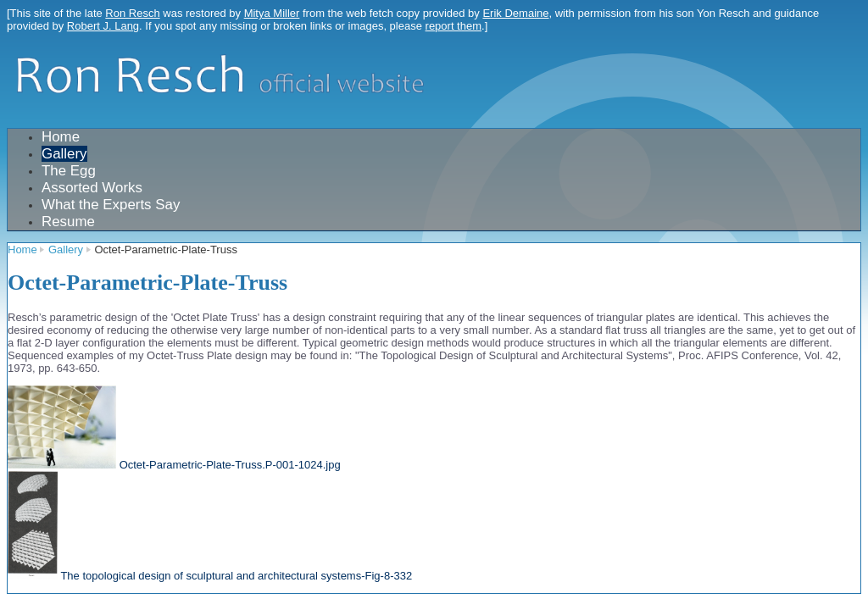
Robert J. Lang (103, 26)
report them (453, 26)
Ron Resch (132, 13)
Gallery (64, 154)
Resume (68, 222)
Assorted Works (92, 188)
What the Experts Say (111, 205)
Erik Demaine (515, 13)
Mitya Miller (272, 13)
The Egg (69, 171)
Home (61, 137)
